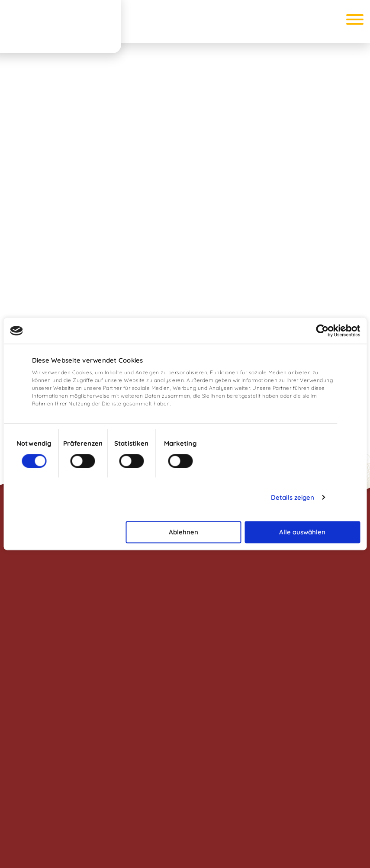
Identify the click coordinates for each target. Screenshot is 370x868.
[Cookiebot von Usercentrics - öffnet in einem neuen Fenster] (322, 331)
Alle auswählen (302, 532)
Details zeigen (293, 497)
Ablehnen (183, 532)
